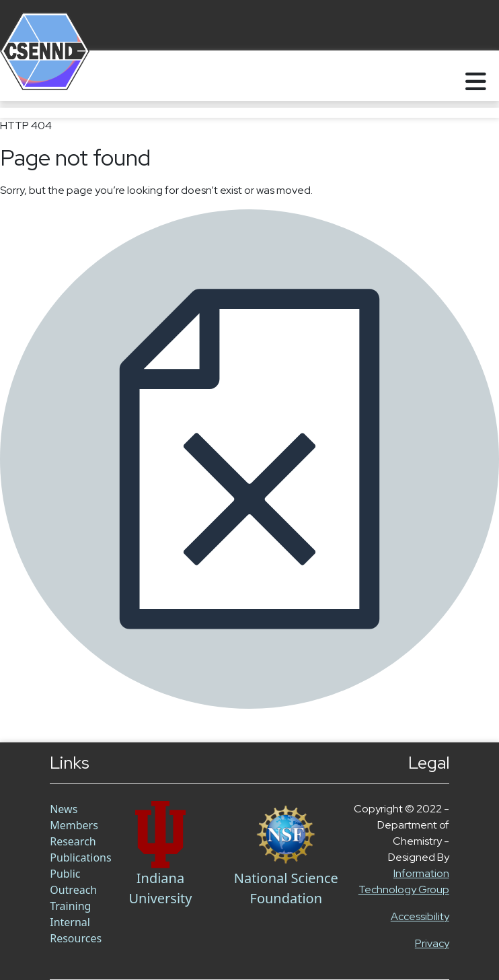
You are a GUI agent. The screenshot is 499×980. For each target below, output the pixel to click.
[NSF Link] (286, 835)
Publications (80, 858)
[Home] (29, 76)
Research (73, 841)
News (64, 809)
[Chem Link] (160, 835)
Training (70, 906)
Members (74, 825)
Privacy (432, 943)
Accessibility (420, 916)
